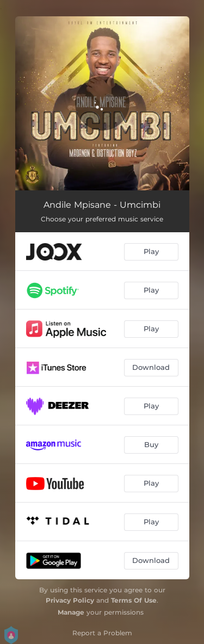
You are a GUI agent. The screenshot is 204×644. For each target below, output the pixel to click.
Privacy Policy (70, 600)
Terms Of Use (134, 600)
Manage (71, 612)
